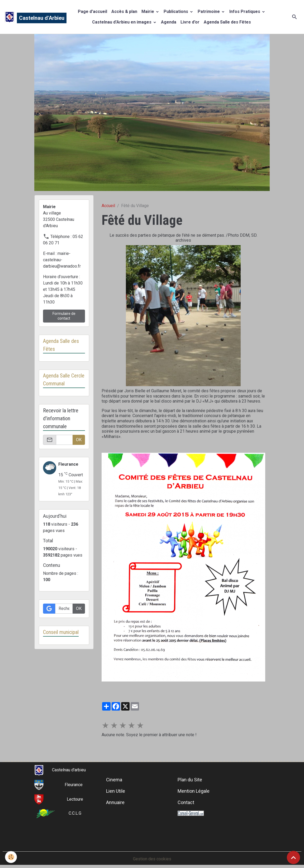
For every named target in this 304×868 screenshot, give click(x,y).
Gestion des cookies (152, 859)
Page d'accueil (92, 11)
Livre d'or (190, 22)
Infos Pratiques (245, 11)
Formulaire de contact (64, 316)
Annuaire (115, 802)
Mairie (148, 11)
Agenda (169, 22)
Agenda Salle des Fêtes (227, 22)
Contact (186, 802)
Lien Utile (116, 791)
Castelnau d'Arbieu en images (122, 22)
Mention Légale (194, 791)
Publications (176, 11)
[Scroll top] (293, 857)
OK (79, 440)
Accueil (108, 206)
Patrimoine (209, 11)
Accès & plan (124, 11)
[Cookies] (11, 857)
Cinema (114, 780)
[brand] (30, 17)
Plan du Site (190, 780)
